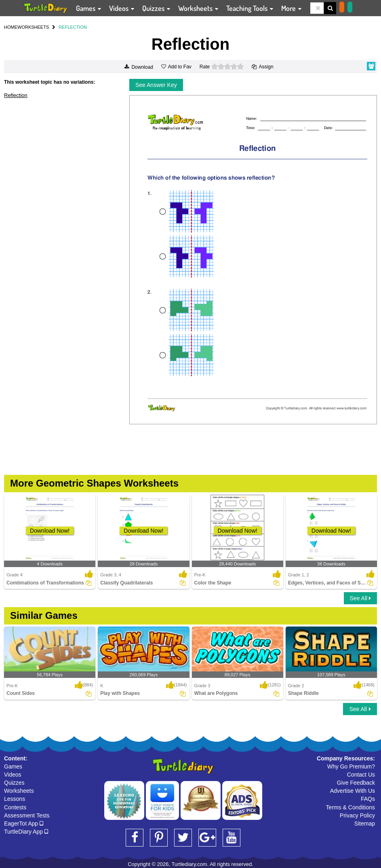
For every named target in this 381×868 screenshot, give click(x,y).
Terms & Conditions (350, 807)
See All (360, 598)
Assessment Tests (27, 815)
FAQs (368, 799)
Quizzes (14, 783)
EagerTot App (24, 824)
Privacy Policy (357, 815)
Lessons (15, 799)
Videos (13, 775)
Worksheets (19, 791)
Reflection (16, 95)
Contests (15, 807)
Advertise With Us (353, 791)
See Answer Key (156, 85)
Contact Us (361, 775)
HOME (11, 27)
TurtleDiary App (26, 832)
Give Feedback (356, 783)
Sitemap (365, 824)
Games (13, 766)
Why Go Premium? (351, 766)
